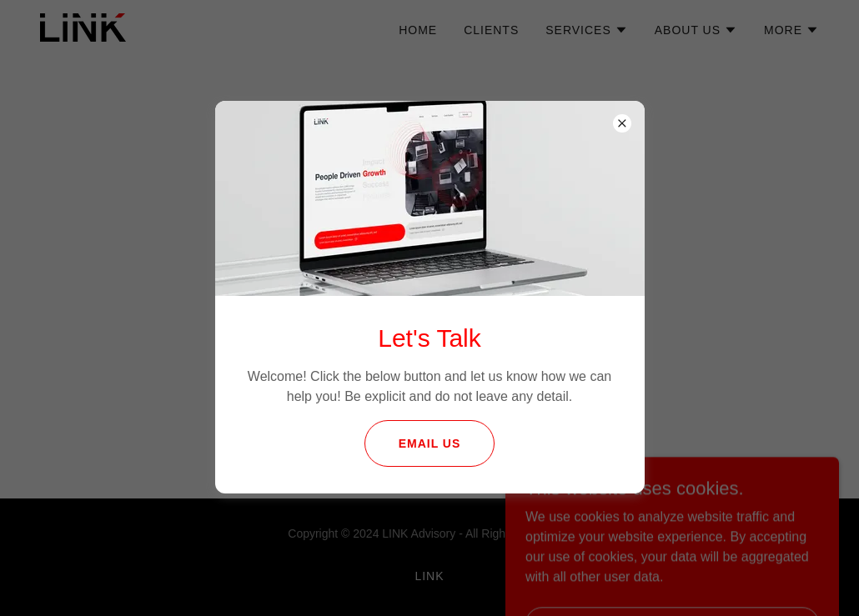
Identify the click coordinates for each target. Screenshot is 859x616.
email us (430, 443)
